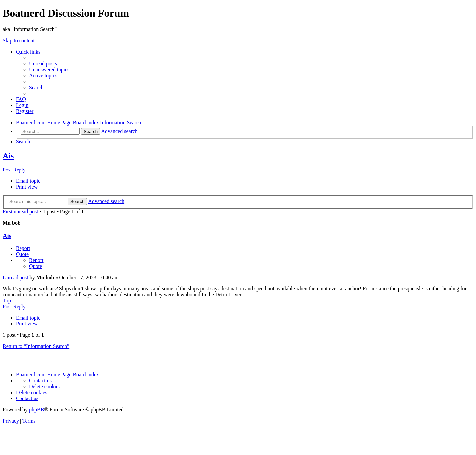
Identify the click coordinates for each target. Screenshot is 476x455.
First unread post (20, 212)
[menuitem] (43, 64)
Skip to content (19, 40)
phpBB (37, 410)
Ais (8, 156)
